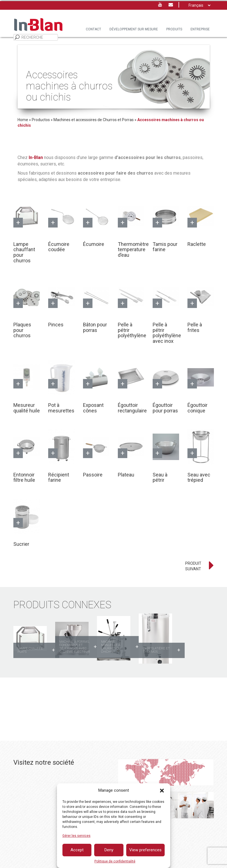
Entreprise (200, 29)
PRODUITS (174, 29)
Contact (93, 29)
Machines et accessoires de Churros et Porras (94, 120)
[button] (162, 791)
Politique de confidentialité (115, 861)
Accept (77, 850)
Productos (41, 120)
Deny (109, 850)
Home (23, 120)
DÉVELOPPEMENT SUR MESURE (134, 29)
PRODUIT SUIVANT (193, 566)
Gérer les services (76, 836)
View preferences (145, 850)
